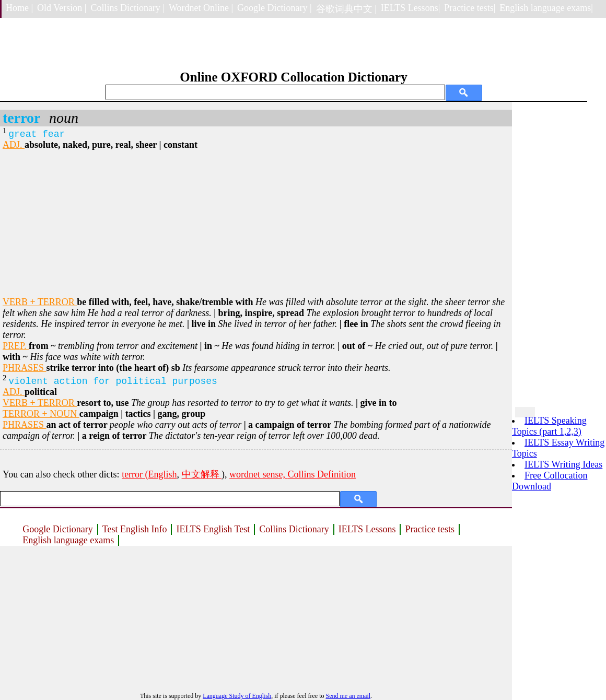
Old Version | (62, 8)
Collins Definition (322, 474)
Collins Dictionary (294, 529)
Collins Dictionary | (127, 8)
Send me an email (348, 696)
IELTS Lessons (367, 529)
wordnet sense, (258, 474)
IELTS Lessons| (410, 8)
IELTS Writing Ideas (563, 464)
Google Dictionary (57, 529)
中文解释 (202, 474)
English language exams (68, 540)
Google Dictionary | (275, 8)
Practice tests (429, 529)
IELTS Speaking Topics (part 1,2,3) (549, 426)
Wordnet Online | (201, 8)
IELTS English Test (213, 529)
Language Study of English (237, 696)
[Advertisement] (256, 224)
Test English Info (135, 529)
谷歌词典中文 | (346, 9)
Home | (19, 8)
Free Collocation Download (550, 481)
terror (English (149, 474)
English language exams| (546, 8)
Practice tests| (470, 8)
